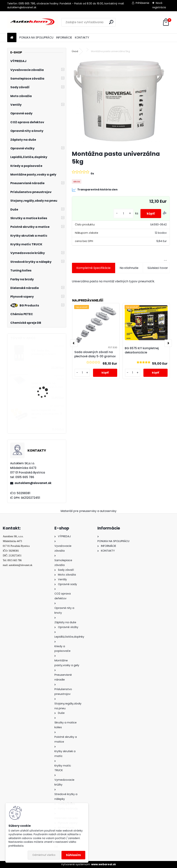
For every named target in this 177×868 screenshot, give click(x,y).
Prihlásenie (142, 3)
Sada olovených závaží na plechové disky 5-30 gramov (95, 354)
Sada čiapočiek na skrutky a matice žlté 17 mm (47, 414)
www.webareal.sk (104, 864)
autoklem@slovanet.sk (33, 483)
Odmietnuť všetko (44, 855)
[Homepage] (12, 38)
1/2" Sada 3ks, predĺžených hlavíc (44, 352)
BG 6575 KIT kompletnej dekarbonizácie (142, 350)
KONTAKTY (82, 37)
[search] (111, 22)
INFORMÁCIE (64, 37)
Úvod (75, 51)
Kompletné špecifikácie (93, 268)
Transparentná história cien (95, 190)
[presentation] (74, 343)
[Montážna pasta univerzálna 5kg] (121, 102)
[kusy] (121, 214)
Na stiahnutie (129, 268)
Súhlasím (73, 855)
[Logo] (33, 22)
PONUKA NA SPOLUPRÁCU (36, 37)
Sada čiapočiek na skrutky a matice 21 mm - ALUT (47, 387)
